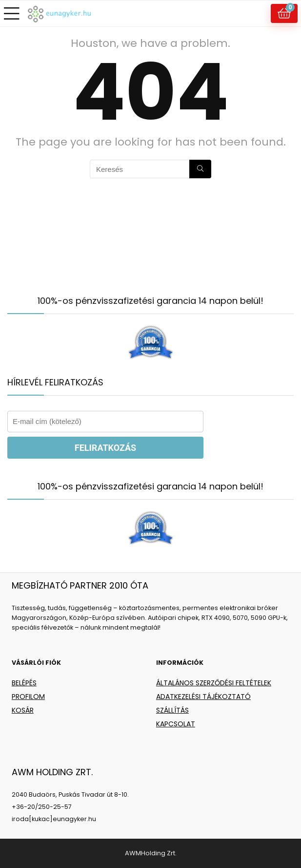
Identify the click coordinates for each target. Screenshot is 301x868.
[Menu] (12, 13)
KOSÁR (23, 710)
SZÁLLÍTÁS (172, 710)
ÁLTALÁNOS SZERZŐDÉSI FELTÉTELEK (214, 683)
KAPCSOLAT (176, 724)
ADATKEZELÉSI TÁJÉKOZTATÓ (203, 697)
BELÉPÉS (24, 683)
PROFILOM (28, 697)
